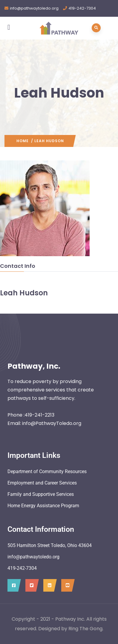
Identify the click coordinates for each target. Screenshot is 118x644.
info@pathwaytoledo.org (34, 8)
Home (23, 141)
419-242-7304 (82, 8)
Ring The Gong (85, 629)
